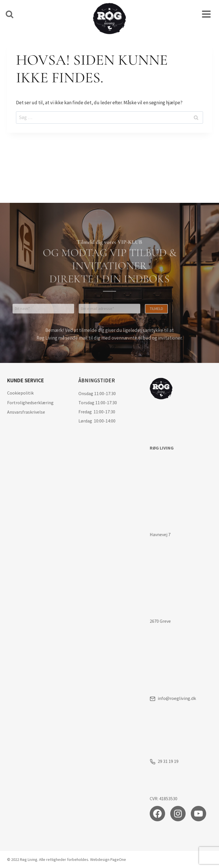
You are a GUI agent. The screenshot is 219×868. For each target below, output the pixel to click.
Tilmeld (156, 269)
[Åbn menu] (206, 14)
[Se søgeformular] (10, 15)
